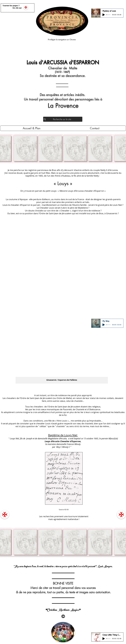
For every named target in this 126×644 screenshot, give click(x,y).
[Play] (104, 15)
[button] (62, 303)
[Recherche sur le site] (62, 119)
